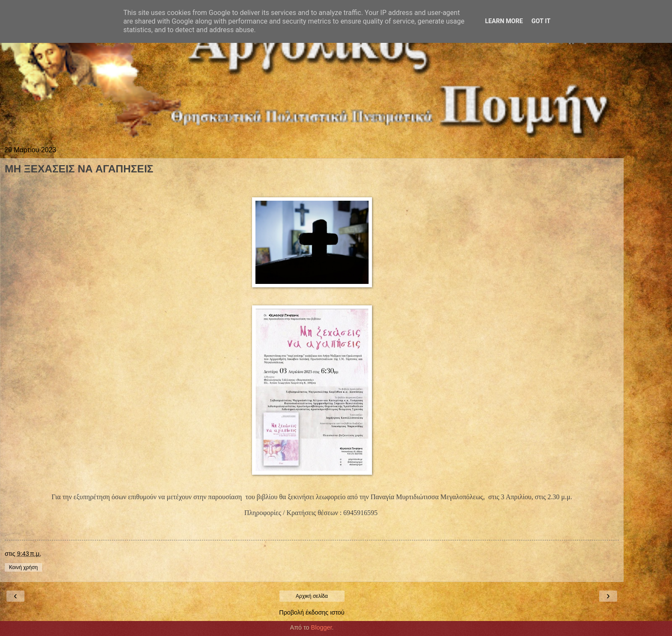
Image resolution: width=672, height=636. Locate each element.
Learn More (504, 21)
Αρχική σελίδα (312, 596)
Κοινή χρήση (23, 567)
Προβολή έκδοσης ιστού (312, 612)
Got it (541, 21)
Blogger (322, 627)
